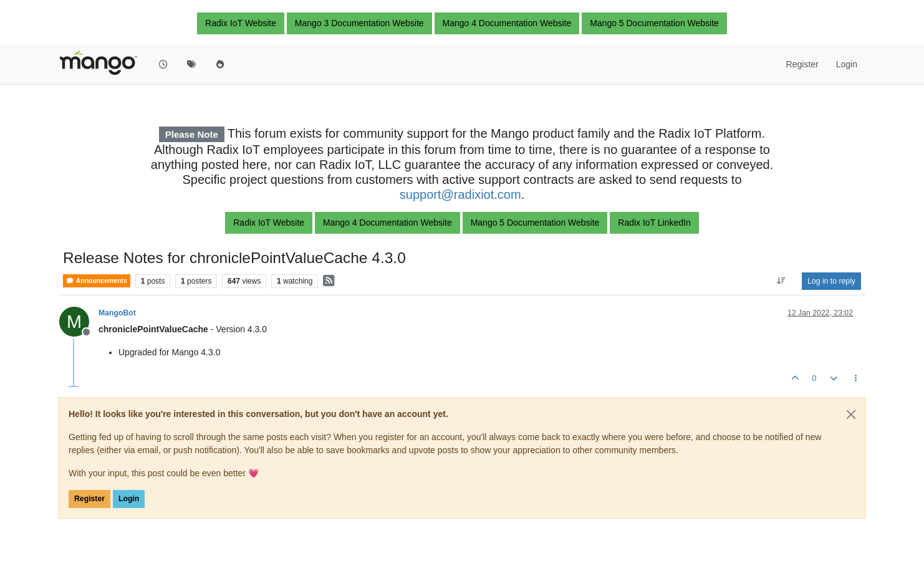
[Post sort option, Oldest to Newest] (782, 281)
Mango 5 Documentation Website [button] (654, 23)
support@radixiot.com (460, 194)
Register (89, 499)
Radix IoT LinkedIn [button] (654, 223)
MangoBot (117, 313)
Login (129, 499)
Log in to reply (831, 281)
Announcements (97, 281)
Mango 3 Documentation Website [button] (359, 23)
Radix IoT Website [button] (241, 23)
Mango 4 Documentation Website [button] (507, 23)
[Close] (851, 415)
